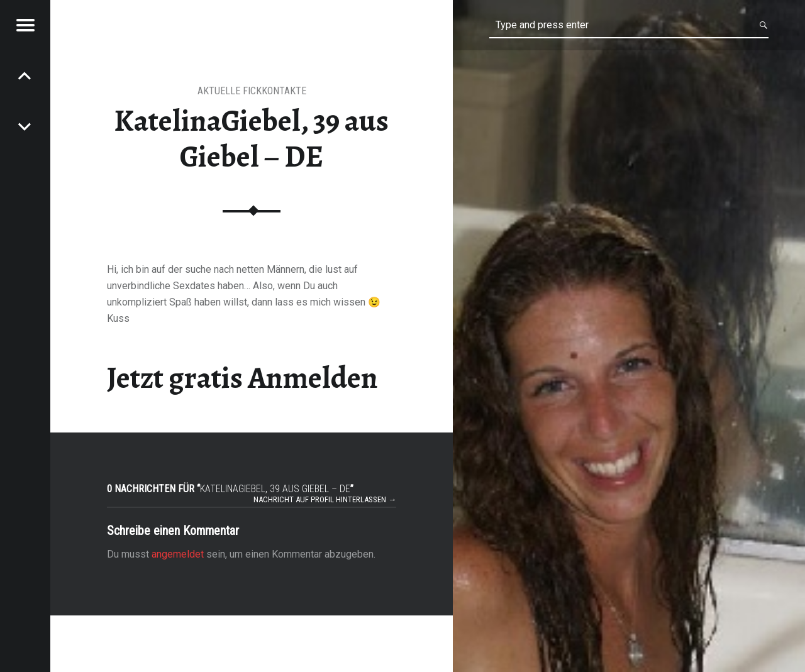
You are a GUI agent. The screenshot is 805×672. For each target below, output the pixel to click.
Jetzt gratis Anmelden (242, 378)
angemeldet (178, 554)
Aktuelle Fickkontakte (252, 91)
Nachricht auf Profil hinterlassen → (325, 499)
